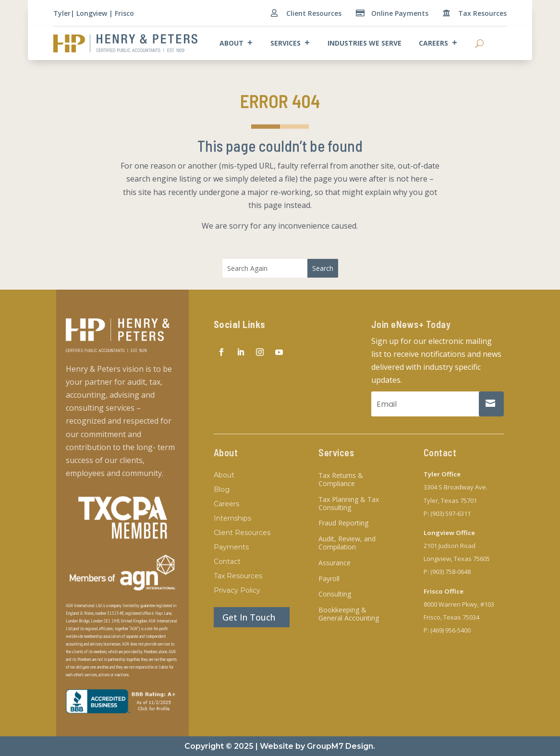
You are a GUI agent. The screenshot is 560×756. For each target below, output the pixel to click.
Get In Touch (249, 617)
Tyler (62, 13)
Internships (232, 519)
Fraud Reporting (343, 523)
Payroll (329, 579)
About (236, 43)
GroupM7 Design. (341, 746)
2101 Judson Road (450, 546)
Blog (222, 490)
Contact (227, 562)
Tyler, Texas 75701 (450, 500)
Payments (231, 548)
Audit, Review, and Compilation (347, 543)
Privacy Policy (237, 591)
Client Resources (314, 13)
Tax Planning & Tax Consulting (349, 504)
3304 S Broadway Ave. (456, 487)
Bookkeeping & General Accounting (349, 614)
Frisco (124, 13)
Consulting (335, 594)
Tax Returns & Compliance (341, 480)
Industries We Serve (365, 43)
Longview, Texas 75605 (457, 559)
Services (290, 43)
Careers (438, 43)
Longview (92, 13)
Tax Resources (482, 13)
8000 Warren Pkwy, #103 (459, 604)
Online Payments (400, 13)
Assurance (335, 563)
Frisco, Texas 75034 (451, 617)
